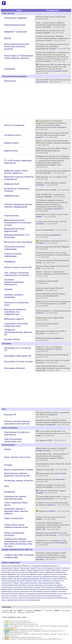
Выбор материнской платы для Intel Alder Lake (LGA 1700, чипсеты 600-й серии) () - (53, 135)
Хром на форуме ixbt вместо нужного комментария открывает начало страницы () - (53, 368)
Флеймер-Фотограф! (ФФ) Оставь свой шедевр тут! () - (53, 534)
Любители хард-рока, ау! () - (51, 480)
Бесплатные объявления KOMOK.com (16, 566)
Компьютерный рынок (15, 25)
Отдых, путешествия (14, 518)
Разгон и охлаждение (14, 125)
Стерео (7, 624)
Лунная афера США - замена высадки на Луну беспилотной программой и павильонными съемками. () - (52, 457)
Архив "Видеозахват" (54, 570)
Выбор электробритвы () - (50, 339)
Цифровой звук (12, 196)
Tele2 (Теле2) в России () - (47, 325)
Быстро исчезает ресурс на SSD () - (51, 18)
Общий (8, 449)
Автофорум (10, 492)
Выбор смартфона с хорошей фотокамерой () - (53, 312)
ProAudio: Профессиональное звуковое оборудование (18, 206)
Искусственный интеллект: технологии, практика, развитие (17, 47)
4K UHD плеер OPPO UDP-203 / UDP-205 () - (51, 223)
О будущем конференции (42, 566)
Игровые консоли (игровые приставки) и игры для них (17, 422)
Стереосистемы (11, 216)
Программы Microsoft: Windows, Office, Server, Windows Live (30, 581)
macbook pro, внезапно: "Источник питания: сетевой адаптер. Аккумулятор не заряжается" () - (53, 38)
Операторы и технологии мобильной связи (16, 325)
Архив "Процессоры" (22, 568)
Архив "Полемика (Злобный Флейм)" (23, 589)
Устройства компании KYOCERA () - (53, 262)
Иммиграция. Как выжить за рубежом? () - (51, 449)
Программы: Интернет (15, 368)
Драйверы (23, 585)
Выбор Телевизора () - (49, 236)
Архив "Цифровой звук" (11, 574)
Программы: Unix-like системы (19, 362)
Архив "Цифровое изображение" (52, 572)
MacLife (8, 38)
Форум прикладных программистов (43, 585)
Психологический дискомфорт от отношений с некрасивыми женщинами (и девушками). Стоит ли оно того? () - (53, 526)
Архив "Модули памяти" (17, 570)
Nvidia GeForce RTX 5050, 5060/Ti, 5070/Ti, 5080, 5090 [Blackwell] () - (52, 151)
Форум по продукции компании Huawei (35, 594)
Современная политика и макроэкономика (23, 600)
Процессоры (10, 81)
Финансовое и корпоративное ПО (32, 596)
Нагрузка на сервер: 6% (26, 612)
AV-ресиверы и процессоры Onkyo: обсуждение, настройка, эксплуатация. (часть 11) (37, 631)
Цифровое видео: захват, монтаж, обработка (16, 172)
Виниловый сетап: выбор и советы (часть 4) (23, 624)
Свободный (10, 69)
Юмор (6, 623)
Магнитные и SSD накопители (18, 242)
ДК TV (6, 633)
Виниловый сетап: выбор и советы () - (52, 216)
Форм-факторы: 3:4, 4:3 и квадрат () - (52, 178)
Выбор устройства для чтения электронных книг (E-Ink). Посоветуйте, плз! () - (53, 304)
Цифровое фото (12, 184)
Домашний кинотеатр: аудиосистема (15, 230)
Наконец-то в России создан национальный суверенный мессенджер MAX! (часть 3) (36, 639)
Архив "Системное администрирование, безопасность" (30, 579)
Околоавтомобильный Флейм (50, 589)
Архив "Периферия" (29, 574)
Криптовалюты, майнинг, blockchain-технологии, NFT (17, 475)
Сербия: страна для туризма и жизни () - (51, 518)
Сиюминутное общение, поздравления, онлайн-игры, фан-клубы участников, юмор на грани (18, 543)
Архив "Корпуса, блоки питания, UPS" (52, 574)
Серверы (8, 289)
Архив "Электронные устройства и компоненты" (32, 586)
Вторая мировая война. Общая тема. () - (53, 465)
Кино (7, 486)
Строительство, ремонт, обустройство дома (15, 498)
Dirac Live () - (52, 230)
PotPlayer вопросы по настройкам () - (53, 356)
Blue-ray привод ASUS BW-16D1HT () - (53, 248)
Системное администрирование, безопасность (14, 282)
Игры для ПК (10, 415)
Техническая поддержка (16, 18)
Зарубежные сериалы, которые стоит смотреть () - (51, 486)
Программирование (47, 583)
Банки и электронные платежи (19, 470)
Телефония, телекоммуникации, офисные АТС (18, 332)
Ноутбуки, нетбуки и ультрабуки (14, 296)
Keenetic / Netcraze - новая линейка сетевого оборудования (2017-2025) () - (53, 274)
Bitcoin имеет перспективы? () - (52, 475)
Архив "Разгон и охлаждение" (43, 568)
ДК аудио (7, 631)
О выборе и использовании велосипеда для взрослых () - (53, 504)
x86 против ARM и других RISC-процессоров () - (53, 81)
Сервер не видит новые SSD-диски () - (50, 289)
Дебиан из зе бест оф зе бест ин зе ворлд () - (53, 361)
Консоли (7, 634)
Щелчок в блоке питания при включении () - (52, 267)
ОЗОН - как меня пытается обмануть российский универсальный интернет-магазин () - (51, 25)
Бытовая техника (12, 339)
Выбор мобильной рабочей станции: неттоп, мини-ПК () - (51, 296)
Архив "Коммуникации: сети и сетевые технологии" (22, 577)
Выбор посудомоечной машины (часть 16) (28, 629)
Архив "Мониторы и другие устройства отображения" (35, 571)
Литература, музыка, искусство (19, 481)
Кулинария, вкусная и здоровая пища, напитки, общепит (16, 511)
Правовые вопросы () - (53, 190)
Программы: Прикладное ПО (18, 356)
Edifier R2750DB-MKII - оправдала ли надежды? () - (51, 196)
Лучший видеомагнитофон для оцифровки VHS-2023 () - (53, 172)
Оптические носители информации (15, 248)
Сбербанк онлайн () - (52, 470)
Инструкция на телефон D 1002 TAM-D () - (51, 332)
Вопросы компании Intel (23, 591)
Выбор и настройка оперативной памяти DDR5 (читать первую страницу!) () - (53, 143)
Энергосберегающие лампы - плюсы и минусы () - (53, 498)
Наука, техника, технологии (17, 457)
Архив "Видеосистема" (36, 570)
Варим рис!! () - (54, 511)
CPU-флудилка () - (51, 440)
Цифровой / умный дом (16, 32)
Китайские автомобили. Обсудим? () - (51, 492)
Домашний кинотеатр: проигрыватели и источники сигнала (18, 223)
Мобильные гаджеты (14, 319)
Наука (6, 626)
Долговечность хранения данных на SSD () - (52, 242)
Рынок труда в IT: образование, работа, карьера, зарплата (19, 57)
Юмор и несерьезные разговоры (14, 534)
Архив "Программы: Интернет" (26, 583)
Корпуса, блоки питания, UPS (18, 267)
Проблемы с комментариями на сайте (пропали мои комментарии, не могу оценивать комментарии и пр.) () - (51, 556)
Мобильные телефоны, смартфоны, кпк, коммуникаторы (15, 312)
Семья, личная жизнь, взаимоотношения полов (16, 526)
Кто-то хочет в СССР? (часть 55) (20, 621)
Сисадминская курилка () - (48, 282)
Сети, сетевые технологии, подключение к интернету (17, 274)
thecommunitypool (9, 612)
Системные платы (13, 135)
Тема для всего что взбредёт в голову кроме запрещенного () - (52, 543)
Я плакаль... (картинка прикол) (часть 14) (22, 623)
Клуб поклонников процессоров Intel (13, 440)
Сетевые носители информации (13, 255)
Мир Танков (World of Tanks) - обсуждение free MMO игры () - (53, 415)
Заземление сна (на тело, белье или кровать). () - (50, 32)
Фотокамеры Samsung (42, 591)
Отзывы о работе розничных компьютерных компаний (33, 598)
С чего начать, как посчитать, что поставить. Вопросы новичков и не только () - (53, 433)
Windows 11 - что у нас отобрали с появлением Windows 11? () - (50, 349)
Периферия (10, 262)
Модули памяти (12, 143)
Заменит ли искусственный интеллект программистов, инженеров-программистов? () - (53, 47)
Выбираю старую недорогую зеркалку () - (51, 184)
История (8, 465)
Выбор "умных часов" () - (50, 319)
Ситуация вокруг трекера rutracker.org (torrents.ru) (25, 637)
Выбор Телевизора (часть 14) (18, 633)
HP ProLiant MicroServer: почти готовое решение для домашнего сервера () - (53, 255)
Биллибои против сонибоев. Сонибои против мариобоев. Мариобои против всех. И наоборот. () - (53, 422)
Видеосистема (11, 151)
